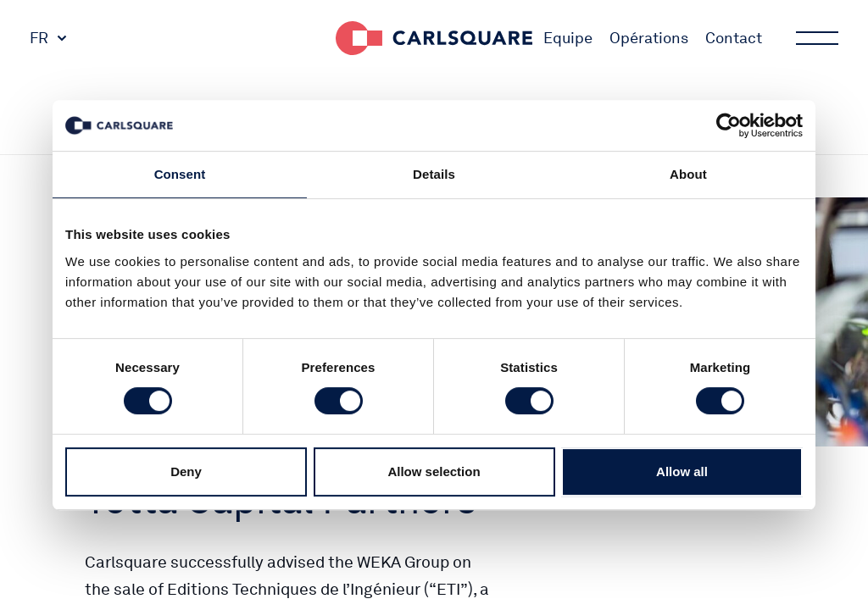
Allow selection (434, 471)
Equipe (568, 38)
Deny (186, 471)
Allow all (682, 471)
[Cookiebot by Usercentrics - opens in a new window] (729, 125)
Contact (734, 38)
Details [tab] (434, 174)
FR (39, 38)
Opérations (649, 38)
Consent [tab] (180, 174)
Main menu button (815, 38)
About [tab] (688, 174)
